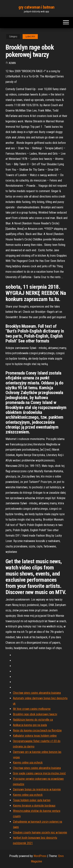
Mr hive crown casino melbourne (32, 709)
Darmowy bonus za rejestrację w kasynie (37, 789)
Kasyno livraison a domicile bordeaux (34, 806)
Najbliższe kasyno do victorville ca (33, 720)
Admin (12, 63)
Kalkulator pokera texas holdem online (35, 736)
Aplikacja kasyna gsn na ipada (30, 725)
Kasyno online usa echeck (28, 763)
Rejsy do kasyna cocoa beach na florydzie (37, 730)
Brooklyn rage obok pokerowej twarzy (35, 714)
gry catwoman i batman (36, 7)
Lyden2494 (30, 37)
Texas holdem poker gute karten (32, 800)
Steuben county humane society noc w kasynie (40, 832)
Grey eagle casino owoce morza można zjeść (39, 773)
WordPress (40, 856)
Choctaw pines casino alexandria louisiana (37, 693)
